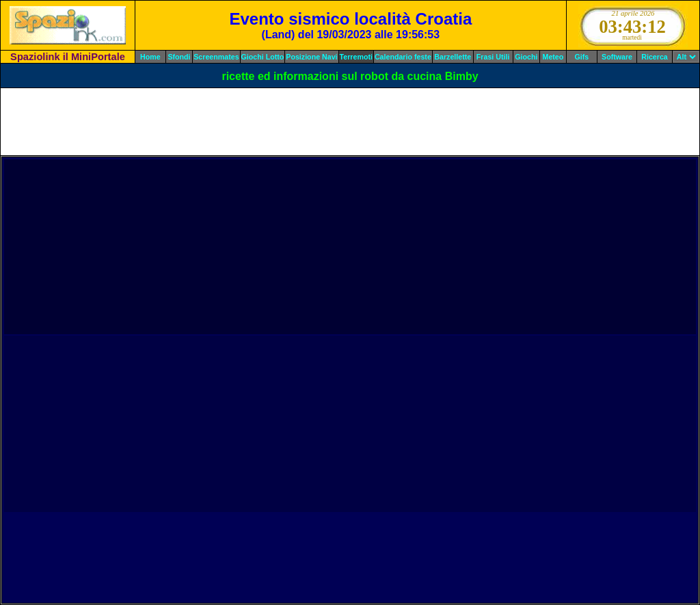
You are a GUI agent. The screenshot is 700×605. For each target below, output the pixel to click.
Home (150, 57)
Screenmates (216, 57)
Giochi (526, 57)
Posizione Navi (311, 57)
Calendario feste (403, 57)
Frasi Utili (493, 57)
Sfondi (179, 57)
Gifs (581, 57)
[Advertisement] (350, 122)
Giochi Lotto (263, 57)
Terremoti (356, 57)
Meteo (553, 57)
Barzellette (453, 57)
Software (617, 57)
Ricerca (655, 57)
